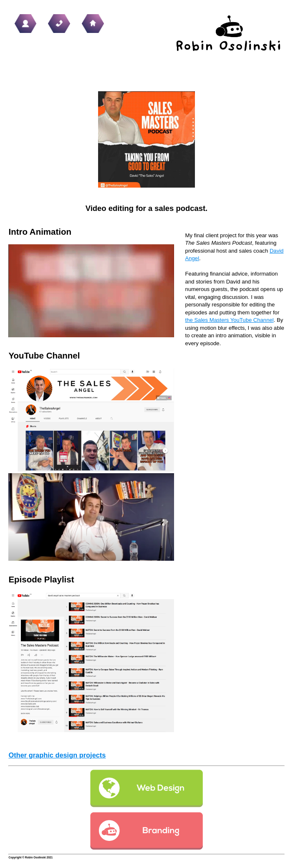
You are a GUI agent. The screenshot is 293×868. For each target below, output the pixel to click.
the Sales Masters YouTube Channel (230, 320)
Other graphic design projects (57, 755)
